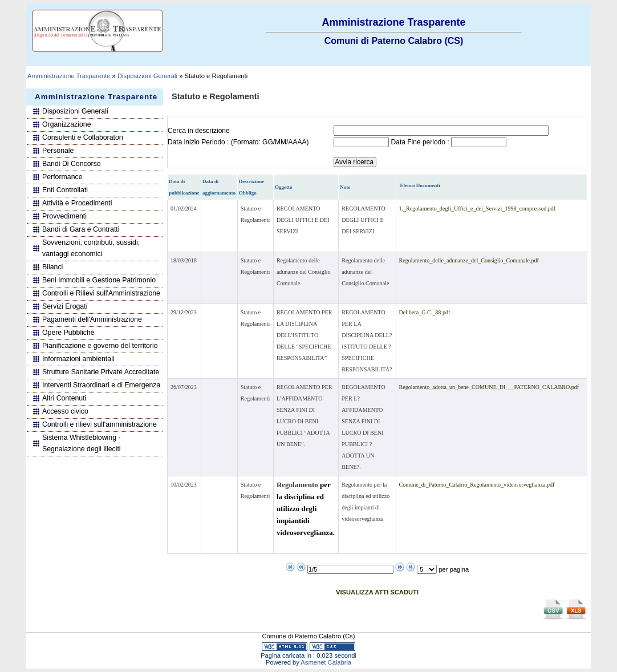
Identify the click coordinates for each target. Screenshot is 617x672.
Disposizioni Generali (147, 76)
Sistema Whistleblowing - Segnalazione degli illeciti (82, 443)
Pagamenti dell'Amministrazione (92, 319)
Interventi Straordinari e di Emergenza (101, 385)
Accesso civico (65, 411)
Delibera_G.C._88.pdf (425, 312)
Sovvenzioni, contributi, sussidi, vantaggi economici (91, 248)
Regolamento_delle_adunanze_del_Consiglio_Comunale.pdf (469, 260)
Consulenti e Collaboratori (83, 137)
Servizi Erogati (65, 306)
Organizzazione (67, 124)
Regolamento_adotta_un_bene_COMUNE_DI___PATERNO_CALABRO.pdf (489, 387)
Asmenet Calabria (326, 662)
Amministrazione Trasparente (69, 76)
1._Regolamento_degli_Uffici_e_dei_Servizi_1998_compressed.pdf (478, 209)
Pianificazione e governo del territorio (100, 346)
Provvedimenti (64, 216)
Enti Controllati (65, 190)
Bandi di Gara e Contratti (81, 229)
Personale (58, 151)
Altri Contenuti (64, 398)
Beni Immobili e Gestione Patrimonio (99, 280)
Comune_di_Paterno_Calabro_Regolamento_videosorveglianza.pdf (477, 485)
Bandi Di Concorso (72, 164)
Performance (62, 177)
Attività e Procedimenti (77, 203)
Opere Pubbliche (68, 333)
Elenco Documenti (420, 185)
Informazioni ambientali (78, 359)
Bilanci (52, 267)
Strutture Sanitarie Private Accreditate (101, 372)
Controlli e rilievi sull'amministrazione (100, 424)
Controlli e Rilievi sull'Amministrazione (101, 293)
